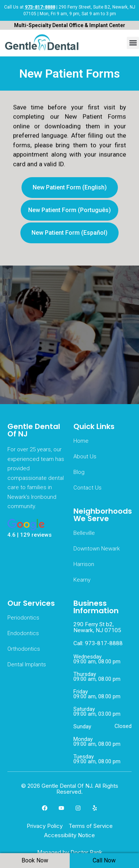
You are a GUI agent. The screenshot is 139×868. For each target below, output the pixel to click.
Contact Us (87, 488)
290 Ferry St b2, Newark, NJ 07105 (97, 627)
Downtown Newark (97, 549)
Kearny (82, 580)
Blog (79, 472)
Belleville (84, 533)
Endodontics (23, 633)
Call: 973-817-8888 (98, 643)
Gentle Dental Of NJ (34, 430)
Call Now (104, 860)
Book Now (35, 860)
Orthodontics (24, 649)
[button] (133, 43)
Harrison (84, 564)
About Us (85, 456)
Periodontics (23, 618)
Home (81, 441)
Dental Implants (27, 664)
